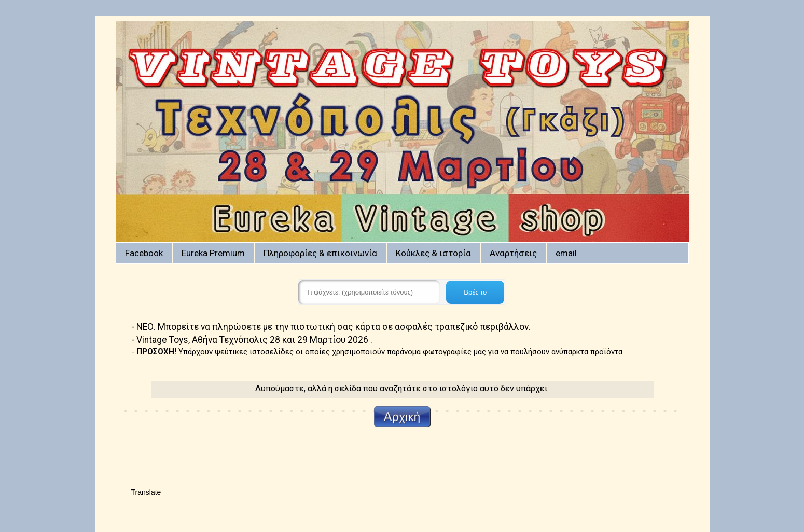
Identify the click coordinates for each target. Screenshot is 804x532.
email (566, 253)
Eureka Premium (213, 253)
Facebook (144, 253)
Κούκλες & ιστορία (433, 253)
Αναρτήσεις (513, 253)
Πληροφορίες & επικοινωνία (320, 253)
